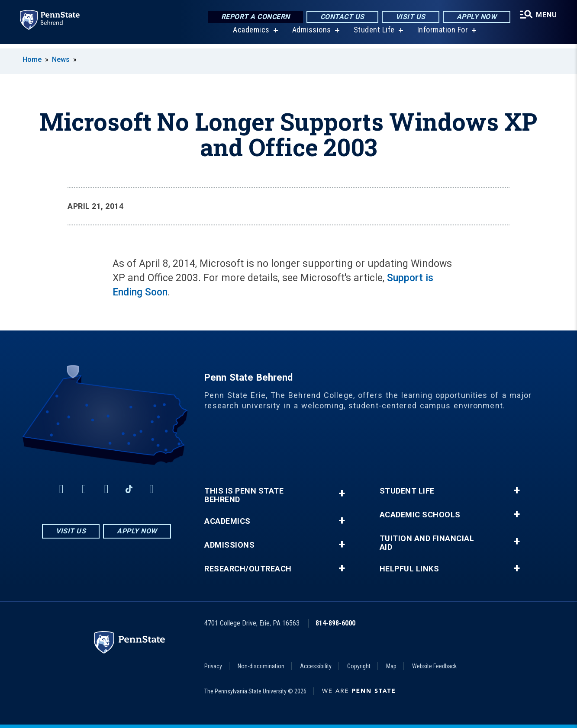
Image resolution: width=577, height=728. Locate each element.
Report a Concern (254, 17)
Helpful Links (409, 569)
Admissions (311, 34)
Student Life (373, 34)
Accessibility (316, 666)
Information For (442, 34)
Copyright (359, 666)
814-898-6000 (335, 623)
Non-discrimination (261, 666)
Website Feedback (434, 666)
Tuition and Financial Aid (427, 543)
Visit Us (409, 17)
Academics (250, 34)
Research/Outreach (248, 569)
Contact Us (341, 17)
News (61, 59)
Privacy (213, 666)
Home (32, 59)
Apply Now (475, 17)
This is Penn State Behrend (244, 495)
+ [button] (342, 493)
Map (391, 666)
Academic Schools (420, 515)
